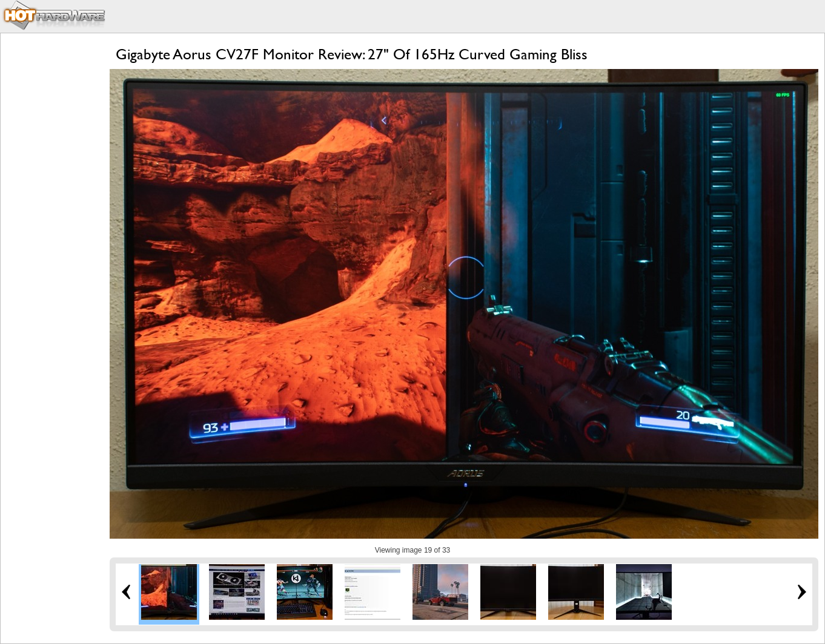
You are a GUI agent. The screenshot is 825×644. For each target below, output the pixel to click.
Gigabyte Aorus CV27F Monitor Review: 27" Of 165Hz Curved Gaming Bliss (352, 54)
